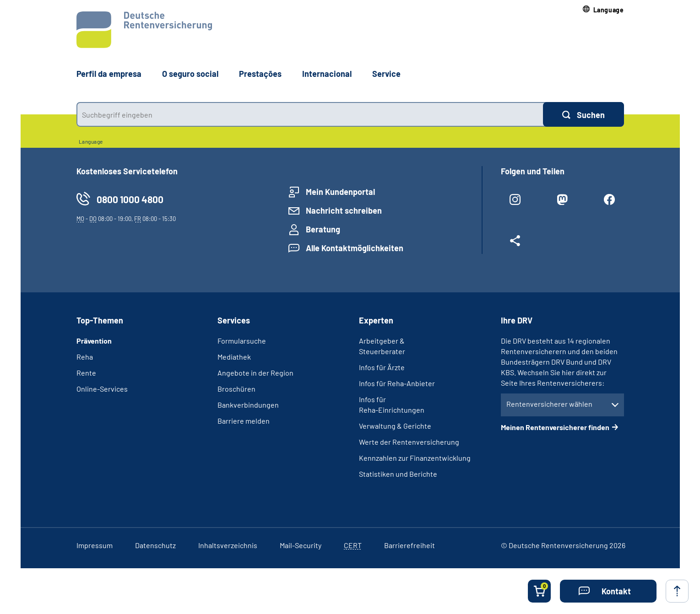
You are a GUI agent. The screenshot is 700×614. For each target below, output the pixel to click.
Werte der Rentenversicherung (409, 442)
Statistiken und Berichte (398, 474)
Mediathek (234, 357)
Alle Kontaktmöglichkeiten (355, 248)
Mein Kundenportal (340, 192)
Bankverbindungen (248, 405)
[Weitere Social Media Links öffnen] (515, 244)
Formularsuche (242, 341)
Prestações (260, 74)
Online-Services (102, 389)
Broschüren (236, 389)
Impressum (95, 545)
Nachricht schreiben (344, 210)
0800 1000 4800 (130, 199)
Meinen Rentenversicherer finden (555, 427)
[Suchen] (583, 114)
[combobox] (310, 114)
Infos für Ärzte (382, 367)
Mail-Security (301, 545)
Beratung (323, 229)
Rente (86, 373)
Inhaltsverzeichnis (228, 545)
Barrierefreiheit (410, 545)
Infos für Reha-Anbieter (397, 383)
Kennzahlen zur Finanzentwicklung (415, 458)
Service (386, 74)
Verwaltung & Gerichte (395, 426)
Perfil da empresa (109, 74)
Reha (85, 357)
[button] (603, 10)
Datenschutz (155, 545)
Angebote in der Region (255, 373)
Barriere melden (244, 421)
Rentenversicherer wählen (549, 404)
